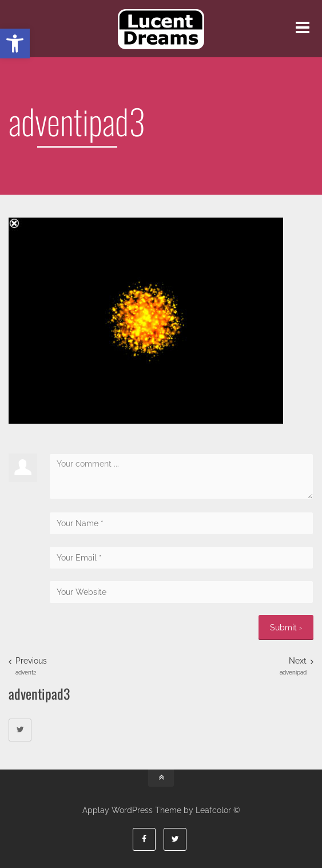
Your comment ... (181, 476)
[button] (15, 44)
